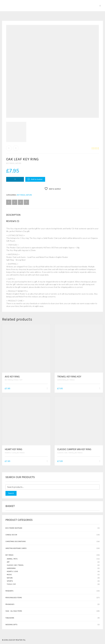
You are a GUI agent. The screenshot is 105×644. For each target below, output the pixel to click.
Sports (10, 581)
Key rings (10, 163)
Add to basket (37, 179)
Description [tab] (13, 215)
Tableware (10, 618)
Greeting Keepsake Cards (16, 548)
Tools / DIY (18, 380)
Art (8, 562)
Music (9, 575)
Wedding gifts (11, 625)
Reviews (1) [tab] (13, 221)
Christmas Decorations (16, 541)
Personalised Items (14, 598)
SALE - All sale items (14, 611)
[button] (47, 388)
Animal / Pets (12, 559)
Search (11, 493)
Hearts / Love (10, 453)
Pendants (9, 591)
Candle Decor (11, 535)
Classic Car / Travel (66, 453)
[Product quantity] (15, 179)
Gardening (62, 380)
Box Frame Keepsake (14, 528)
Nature (18, 163)
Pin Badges (10, 604)
